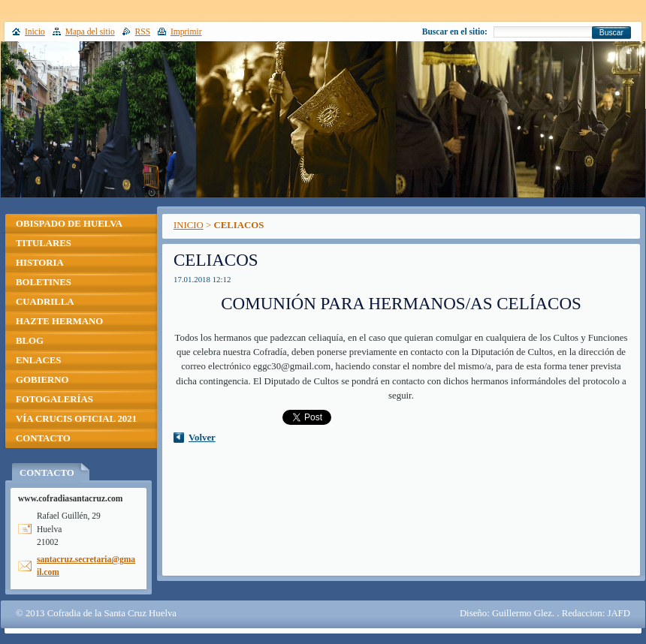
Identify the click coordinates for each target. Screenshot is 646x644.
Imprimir (186, 32)
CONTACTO (43, 438)
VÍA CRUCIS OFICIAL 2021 (76, 419)
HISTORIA (40, 263)
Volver (202, 438)
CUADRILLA (45, 302)
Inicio (35, 32)
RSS (143, 32)
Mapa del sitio (90, 32)
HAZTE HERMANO (59, 321)
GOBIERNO (42, 380)
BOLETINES (44, 282)
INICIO (189, 225)
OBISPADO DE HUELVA (69, 224)
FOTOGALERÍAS (54, 399)
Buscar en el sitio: (455, 32)
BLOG (30, 341)
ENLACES (38, 360)
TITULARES (44, 243)
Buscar (611, 33)
